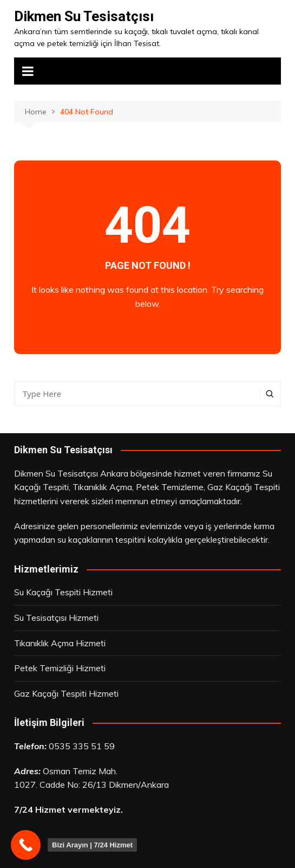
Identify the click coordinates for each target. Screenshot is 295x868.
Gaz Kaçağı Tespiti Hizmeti (66, 693)
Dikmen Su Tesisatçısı (84, 16)
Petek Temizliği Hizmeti (60, 668)
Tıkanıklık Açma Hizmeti (60, 643)
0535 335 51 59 (82, 746)
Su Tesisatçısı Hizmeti (56, 618)
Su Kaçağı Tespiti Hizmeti (63, 592)
